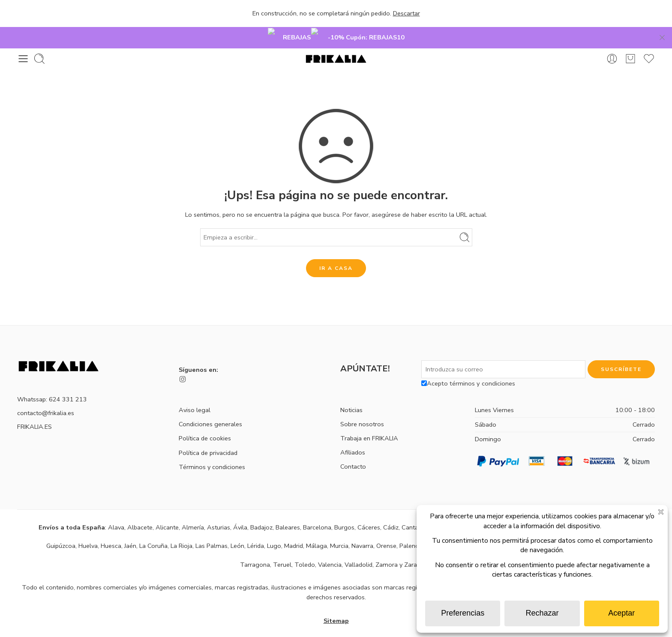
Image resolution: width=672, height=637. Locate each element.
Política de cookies (205, 425)
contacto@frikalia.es (46, 400)
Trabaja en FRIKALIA (369, 425)
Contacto (353, 454)
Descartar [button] (406, 13)
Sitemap (336, 608)
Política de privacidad (208, 440)
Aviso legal (195, 397)
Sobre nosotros (362, 411)
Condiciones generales (210, 411)
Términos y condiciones (212, 454)
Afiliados (353, 440)
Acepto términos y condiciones (468, 371)
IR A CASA (336, 255)
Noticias (351, 397)
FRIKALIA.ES (34, 414)
